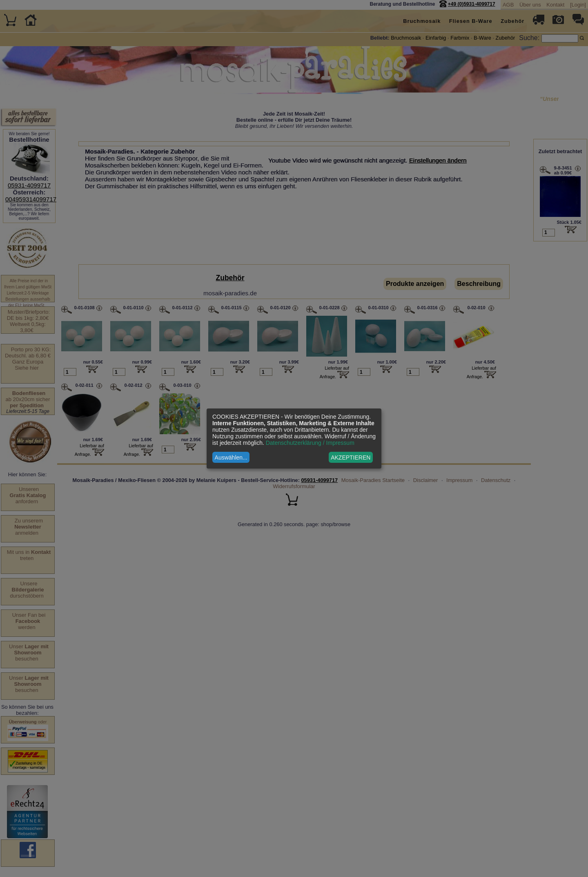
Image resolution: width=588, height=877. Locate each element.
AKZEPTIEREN (351, 457)
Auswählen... (231, 457)
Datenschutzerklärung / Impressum (310, 443)
